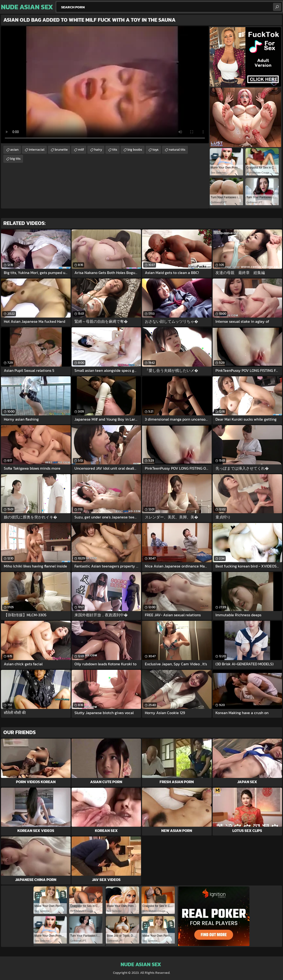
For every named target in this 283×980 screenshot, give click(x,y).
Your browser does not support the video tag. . (105, 85)
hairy (98, 150)
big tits (15, 159)
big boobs (135, 150)
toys (156, 150)
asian (14, 150)
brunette (61, 150)
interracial (37, 150)
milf (81, 150)
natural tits (177, 150)
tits (115, 150)
